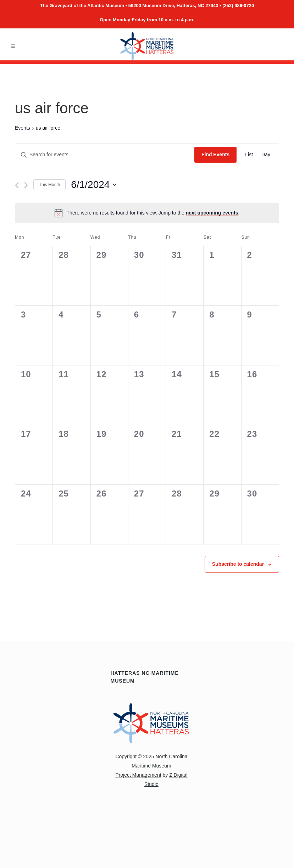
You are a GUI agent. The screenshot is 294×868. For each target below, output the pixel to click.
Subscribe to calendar (238, 564)
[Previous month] (17, 185)
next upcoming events (212, 213)
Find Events (215, 154)
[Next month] (26, 185)
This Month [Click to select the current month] (49, 185)
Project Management (138, 775)
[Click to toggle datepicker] (94, 185)
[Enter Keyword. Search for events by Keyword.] (105, 155)
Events (23, 128)
